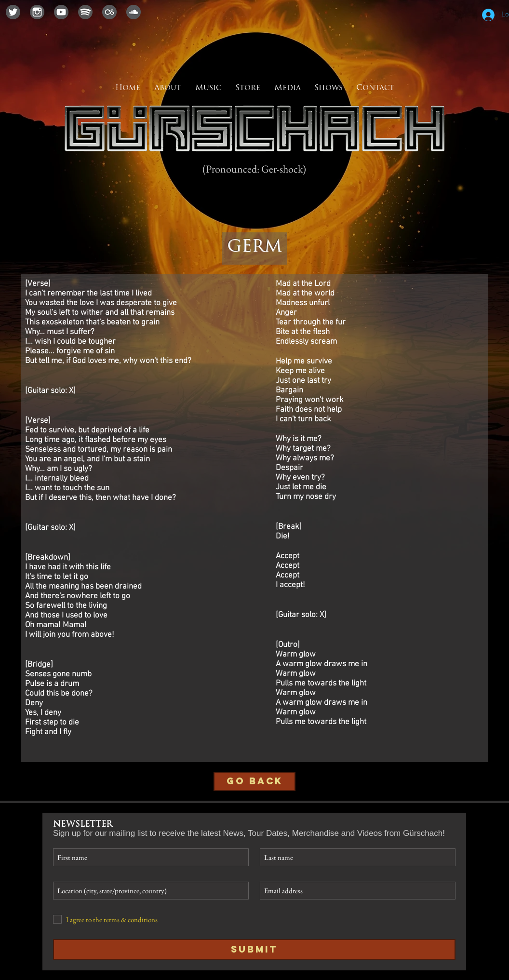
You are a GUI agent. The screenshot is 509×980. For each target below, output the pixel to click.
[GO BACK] (254, 781)
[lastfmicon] (109, 12)
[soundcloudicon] (134, 12)
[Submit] (254, 949)
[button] (287, 88)
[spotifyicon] (85, 12)
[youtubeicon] (61, 12)
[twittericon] (13, 12)
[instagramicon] (37, 12)
